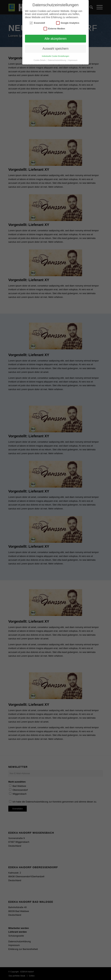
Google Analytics (68, 23)
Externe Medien (54, 29)
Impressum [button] (73, 60)
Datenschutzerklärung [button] (57, 60)
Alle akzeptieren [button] (55, 39)
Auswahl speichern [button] (55, 49)
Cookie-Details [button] (40, 60)
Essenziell (37, 23)
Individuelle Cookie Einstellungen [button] (55, 56)
